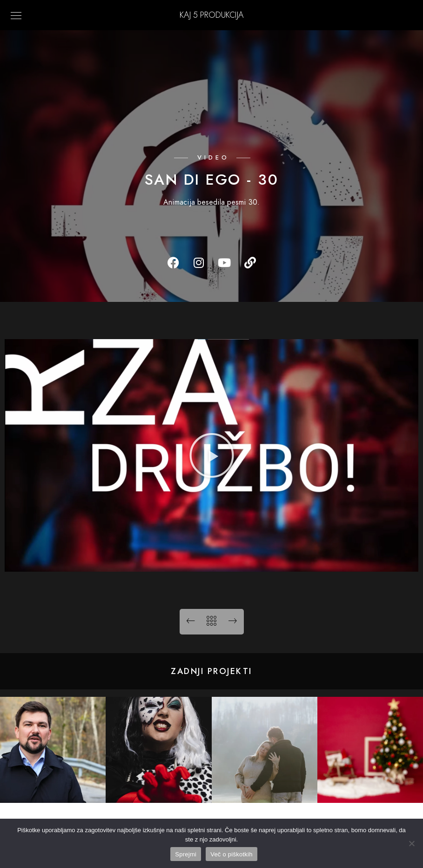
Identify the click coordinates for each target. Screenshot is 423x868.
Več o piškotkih (231, 854)
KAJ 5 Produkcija (211, 15)
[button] (212, 455)
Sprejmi (186, 854)
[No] (411, 843)
